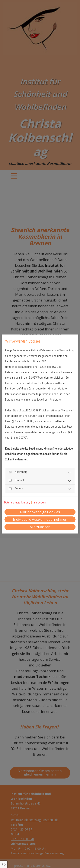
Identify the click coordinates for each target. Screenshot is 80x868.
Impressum (39, 502)
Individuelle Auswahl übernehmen (40, 519)
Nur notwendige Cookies (40, 512)
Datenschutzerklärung (17, 502)
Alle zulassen (40, 527)
